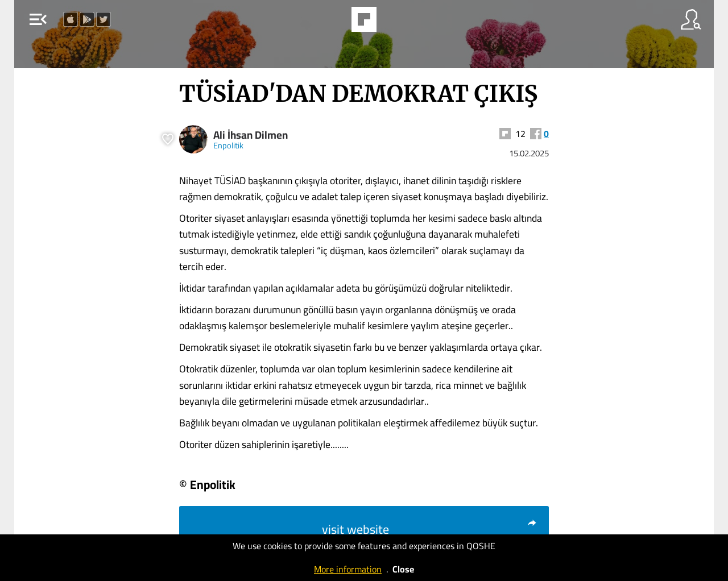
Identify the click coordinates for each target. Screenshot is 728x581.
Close (403, 569)
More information (348, 569)
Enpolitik (228, 145)
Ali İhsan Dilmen (251, 135)
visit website (430, 529)
